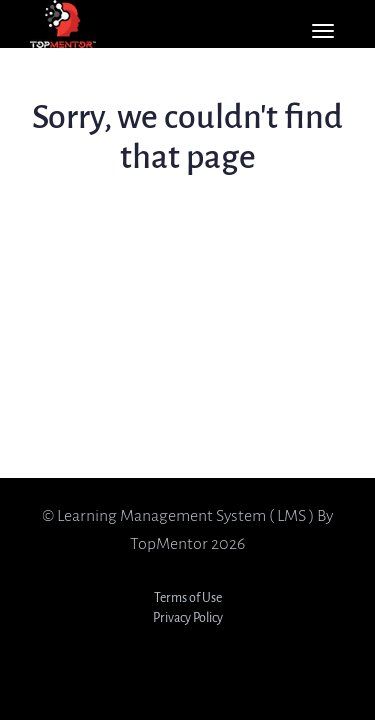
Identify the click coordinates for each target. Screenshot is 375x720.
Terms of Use (188, 597)
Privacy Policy (188, 617)
